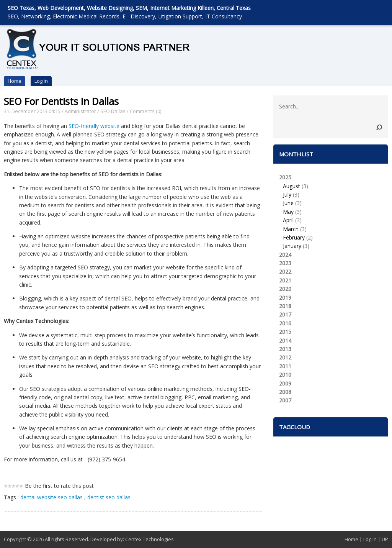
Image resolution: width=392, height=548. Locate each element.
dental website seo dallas (51, 497)
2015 (285, 332)
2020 (285, 289)
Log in (41, 81)
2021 (285, 280)
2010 (285, 375)
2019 (285, 298)
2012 (285, 357)
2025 (331, 212)
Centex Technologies (149, 539)
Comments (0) (145, 111)
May (288, 212)
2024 (285, 255)
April (288, 220)
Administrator (80, 111)
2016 (285, 323)
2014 (285, 340)
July (287, 194)
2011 (285, 366)
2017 (285, 314)
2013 (285, 349)
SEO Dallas (113, 111)
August (292, 186)
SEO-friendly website (94, 126)
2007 (285, 400)
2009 (285, 383)
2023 (285, 263)
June (288, 203)
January (292, 246)
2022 (285, 272)
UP (385, 539)
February (294, 237)
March (291, 229)
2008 (285, 392)
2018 (285, 306)
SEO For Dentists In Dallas (61, 101)
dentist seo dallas (109, 497)
